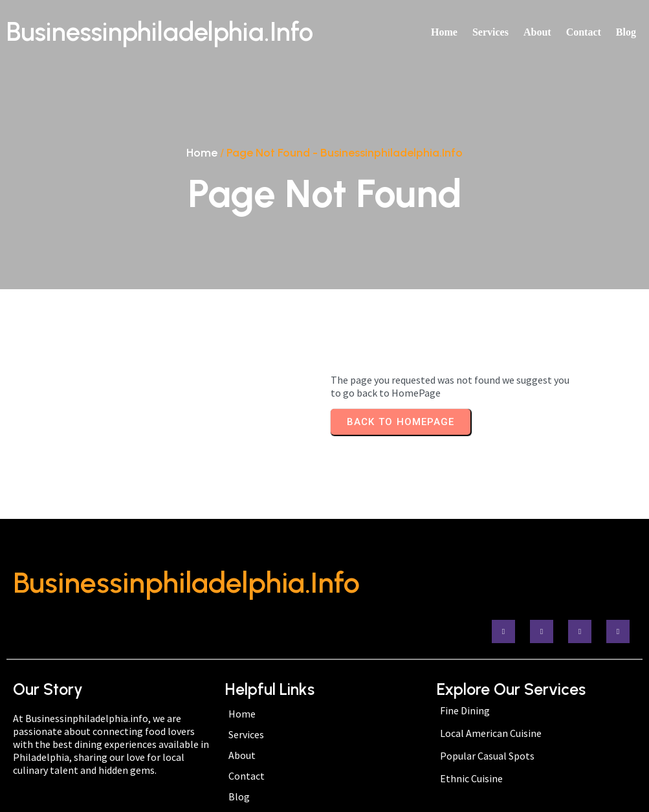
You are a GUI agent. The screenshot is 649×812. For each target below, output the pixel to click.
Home (202, 153)
